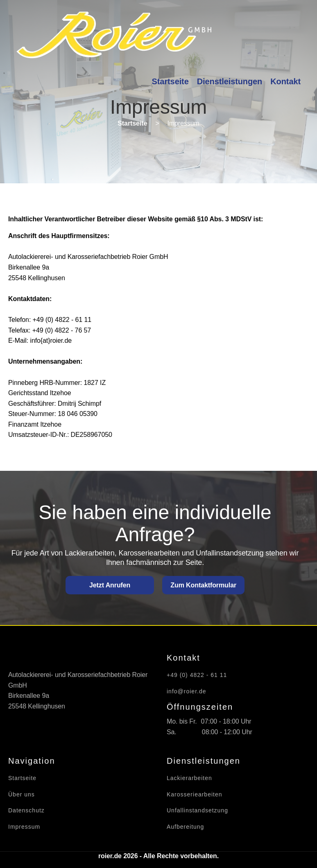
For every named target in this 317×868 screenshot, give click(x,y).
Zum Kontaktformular (203, 585)
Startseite (170, 81)
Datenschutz (26, 811)
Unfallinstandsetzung (197, 811)
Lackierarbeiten (189, 778)
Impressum (24, 827)
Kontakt (285, 81)
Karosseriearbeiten (195, 795)
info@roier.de (186, 691)
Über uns (22, 795)
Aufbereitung (185, 827)
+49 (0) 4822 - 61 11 (197, 675)
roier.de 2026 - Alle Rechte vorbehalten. (158, 856)
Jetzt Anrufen (110, 585)
